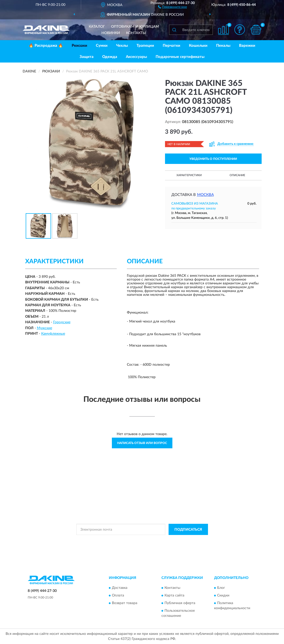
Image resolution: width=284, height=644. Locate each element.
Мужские (44, 328)
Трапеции (145, 46)
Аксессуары (136, 57)
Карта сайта (174, 595)
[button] (173, 7)
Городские (62, 322)
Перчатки (171, 46)
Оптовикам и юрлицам (135, 27)
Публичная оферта (180, 603)
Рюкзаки (79, 46)
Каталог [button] (97, 27)
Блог (221, 588)
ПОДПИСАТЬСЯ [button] (188, 530)
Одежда (110, 57)
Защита (87, 57)
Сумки (102, 46)
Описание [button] (237, 175)
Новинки (111, 33)
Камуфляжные (53, 334)
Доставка (120, 588)
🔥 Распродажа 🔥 (46, 46)
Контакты (136, 33)
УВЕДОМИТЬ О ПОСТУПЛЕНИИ (213, 159)
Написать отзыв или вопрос (142, 443)
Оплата (118, 595)
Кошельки (198, 46)
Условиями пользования (187, 541)
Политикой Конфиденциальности (142, 541)
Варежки (247, 46)
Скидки (223, 595)
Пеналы (223, 46)
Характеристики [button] (189, 175)
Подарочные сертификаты (180, 57)
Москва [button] (205, 195)
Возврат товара (125, 603)
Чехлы (122, 46)
